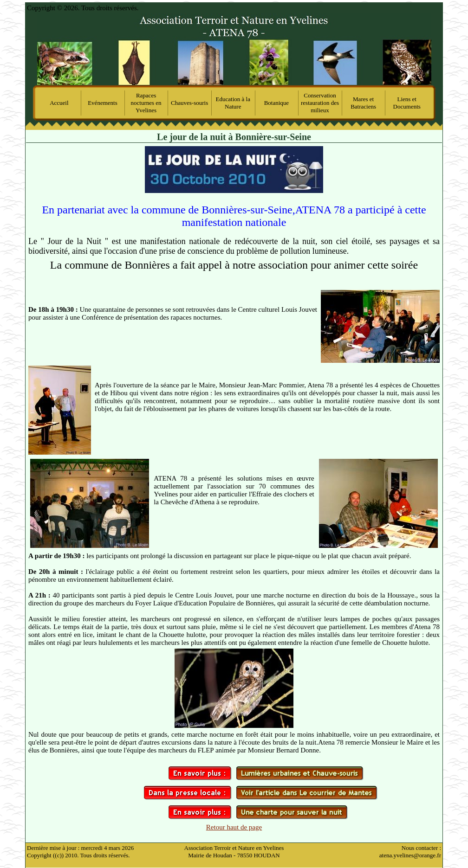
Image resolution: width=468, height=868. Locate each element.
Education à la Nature (233, 103)
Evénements (103, 103)
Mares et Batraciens (363, 103)
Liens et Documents (407, 103)
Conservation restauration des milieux (320, 103)
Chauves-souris (189, 103)
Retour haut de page (234, 827)
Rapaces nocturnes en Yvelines (146, 103)
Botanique (276, 103)
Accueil (59, 103)
